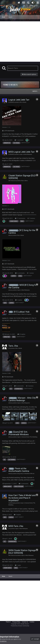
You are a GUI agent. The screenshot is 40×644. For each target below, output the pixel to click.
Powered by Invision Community (20, 626)
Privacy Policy (16, 622)
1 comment (19, 140)
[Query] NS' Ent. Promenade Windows (19, 433)
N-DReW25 (11, 102)
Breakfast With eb (29, 474)
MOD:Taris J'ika (16, 526)
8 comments (19, 386)
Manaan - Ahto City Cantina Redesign (22, 399)
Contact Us (25, 622)
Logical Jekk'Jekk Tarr (19, 100)
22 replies (21, 334)
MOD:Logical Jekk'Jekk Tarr (22, 152)
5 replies (17, 515)
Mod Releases (28, 154)
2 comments (20, 273)
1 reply (18, 565)
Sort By (35, 91)
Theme (8, 622)
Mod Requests (26, 403)
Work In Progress (27, 314)
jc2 (9, 348)
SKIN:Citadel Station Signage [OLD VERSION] (22, 552)
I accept (35, 639)
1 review (30, 273)
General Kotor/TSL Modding (29, 437)
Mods (25, 102)
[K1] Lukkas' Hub (22, 312)
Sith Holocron (12, 181)
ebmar (10, 235)
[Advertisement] (20, 42)
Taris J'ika (13, 346)
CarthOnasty (12, 503)
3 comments (24, 484)
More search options (29, 74)
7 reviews (31, 218)
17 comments (20, 218)
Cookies (32, 622)
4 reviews (30, 386)
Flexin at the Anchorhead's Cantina (19, 470)
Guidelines (3, 641)
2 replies (19, 300)
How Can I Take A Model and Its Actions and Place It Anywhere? (22, 498)
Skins (26, 181)
